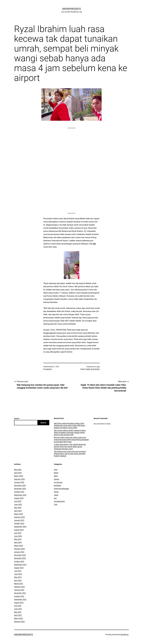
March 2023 (19, 584)
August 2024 (19, 530)
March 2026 (19, 476)
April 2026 (18, 473)
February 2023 (19, 587)
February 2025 (19, 517)
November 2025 (20, 489)
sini (94, 244)
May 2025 (18, 508)
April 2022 (18, 615)
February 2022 (19, 622)
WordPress (124, 635)
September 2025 (20, 495)
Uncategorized (59, 501)
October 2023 (19, 561)
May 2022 (18, 612)
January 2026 (19, 482)
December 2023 (20, 555)
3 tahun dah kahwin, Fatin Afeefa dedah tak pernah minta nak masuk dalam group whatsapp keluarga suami (70, 447)
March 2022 (19, 618)
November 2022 (20, 593)
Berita (56, 473)
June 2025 (18, 504)
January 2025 (19, 520)
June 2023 (18, 574)
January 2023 (19, 590)
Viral (56, 504)
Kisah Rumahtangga (61, 489)
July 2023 (18, 571)
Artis (98, 367)
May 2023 (18, 577)
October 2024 (19, 523)
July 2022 (18, 606)
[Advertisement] (71, 142)
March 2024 (19, 546)
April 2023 (18, 580)
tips (55, 498)
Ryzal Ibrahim (95, 369)
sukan (56, 495)
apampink (49, 369)
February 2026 (19, 479)
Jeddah (88, 369)
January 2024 (19, 552)
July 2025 (18, 501)
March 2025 (19, 514)
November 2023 (20, 558)
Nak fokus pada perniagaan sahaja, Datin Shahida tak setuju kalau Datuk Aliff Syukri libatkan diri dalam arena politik (69, 426)
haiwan (57, 479)
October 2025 (19, 492)
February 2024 (19, 549)
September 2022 (20, 599)
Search (17, 419)
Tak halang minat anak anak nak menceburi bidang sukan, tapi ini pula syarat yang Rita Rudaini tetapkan (70, 454)
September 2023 (20, 565)
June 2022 (18, 609)
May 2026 (18, 470)
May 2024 (18, 539)
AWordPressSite (71, 9)
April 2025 (18, 511)
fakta (56, 476)
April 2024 (18, 542)
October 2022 (19, 596)
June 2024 (18, 536)
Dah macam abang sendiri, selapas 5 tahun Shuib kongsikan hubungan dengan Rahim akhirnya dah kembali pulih (70, 433)
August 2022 (19, 603)
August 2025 (19, 498)
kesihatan (57, 485)
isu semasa (58, 482)
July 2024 (18, 533)
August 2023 (19, 568)
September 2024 (20, 527)
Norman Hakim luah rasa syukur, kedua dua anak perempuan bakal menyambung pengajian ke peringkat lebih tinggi (71, 440)
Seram (56, 492)
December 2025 (20, 485)
